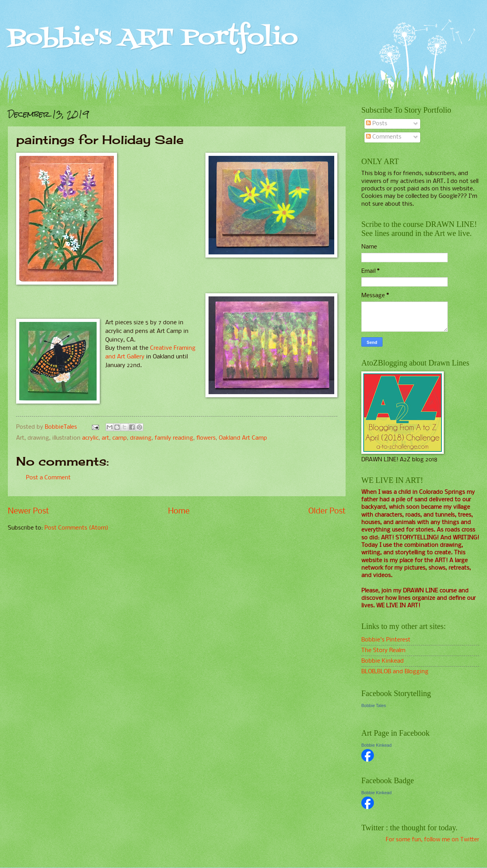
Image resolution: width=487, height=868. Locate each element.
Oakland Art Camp (243, 438)
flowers (206, 438)
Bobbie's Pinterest (386, 640)
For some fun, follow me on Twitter (432, 840)
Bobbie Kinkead (383, 661)
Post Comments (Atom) (76, 528)
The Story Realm (383, 651)
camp (120, 438)
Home (179, 511)
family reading (174, 438)
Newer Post (28, 511)
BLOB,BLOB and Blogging (395, 672)
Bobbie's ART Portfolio (153, 38)
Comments (384, 137)
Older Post (327, 511)
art (105, 438)
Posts (377, 124)
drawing (141, 438)
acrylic (90, 438)
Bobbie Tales (374, 705)
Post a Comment (48, 478)
